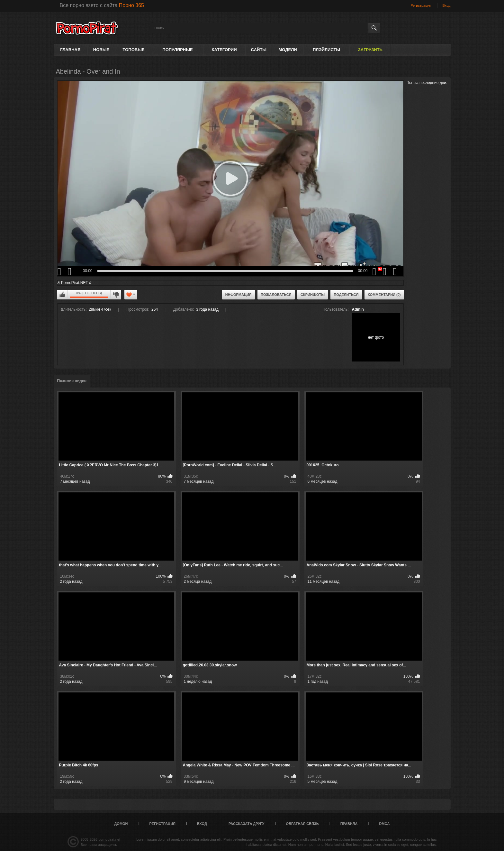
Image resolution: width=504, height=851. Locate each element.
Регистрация (421, 5)
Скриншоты (313, 295)
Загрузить (370, 50)
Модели (288, 50)
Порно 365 (131, 5)
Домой (121, 824)
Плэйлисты (326, 50)
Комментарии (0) (384, 295)
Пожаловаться (276, 295)
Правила (349, 824)
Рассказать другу (247, 824)
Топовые (134, 50)
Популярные (177, 50)
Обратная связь (302, 824)
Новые (101, 50)
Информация (239, 295)
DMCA (384, 824)
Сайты (259, 50)
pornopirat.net (109, 839)
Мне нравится (62, 295)
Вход (447, 5)
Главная (70, 50)
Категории (224, 50)
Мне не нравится (116, 295)
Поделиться (346, 295)
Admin (358, 309)
